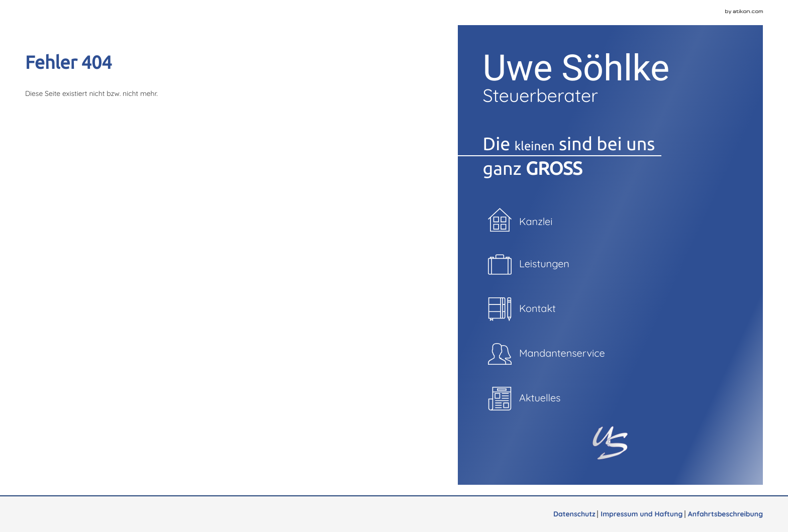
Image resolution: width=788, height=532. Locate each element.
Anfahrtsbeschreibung (725, 514)
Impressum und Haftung (642, 514)
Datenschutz (574, 514)
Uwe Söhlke (611, 77)
